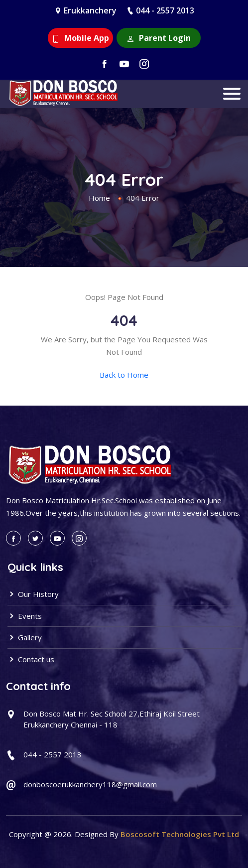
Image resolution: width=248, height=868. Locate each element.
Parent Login (159, 38)
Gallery (25, 637)
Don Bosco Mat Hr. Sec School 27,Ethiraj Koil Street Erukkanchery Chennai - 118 (112, 719)
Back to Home (124, 375)
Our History (33, 594)
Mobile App (80, 38)
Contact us (31, 659)
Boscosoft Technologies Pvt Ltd (180, 834)
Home (99, 198)
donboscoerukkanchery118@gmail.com (90, 784)
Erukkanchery (90, 10)
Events (25, 616)
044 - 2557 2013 (165, 10)
